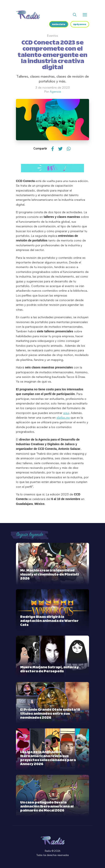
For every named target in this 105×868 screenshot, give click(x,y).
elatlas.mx (63, 417)
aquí (66, 413)
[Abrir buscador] (75, 15)
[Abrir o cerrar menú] (85, 15)
